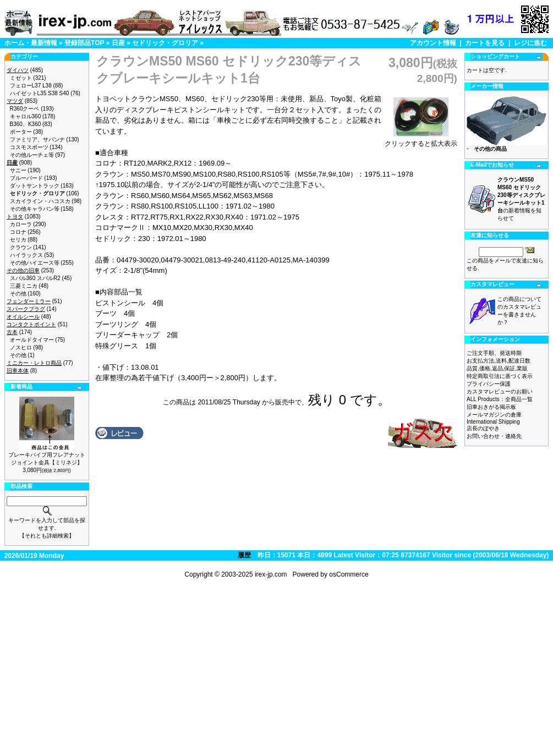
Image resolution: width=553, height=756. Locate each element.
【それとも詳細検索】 (47, 536)
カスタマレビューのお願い (500, 391)
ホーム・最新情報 (31, 43)
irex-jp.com (271, 574)
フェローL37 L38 (31, 86)
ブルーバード (26, 178)
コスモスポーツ (29, 147)
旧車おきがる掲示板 (491, 407)
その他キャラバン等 (35, 209)
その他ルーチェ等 (32, 155)
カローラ (21, 224)
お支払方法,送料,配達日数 (499, 361)
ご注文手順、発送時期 (494, 353)
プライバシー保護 (489, 384)
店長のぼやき (483, 428)
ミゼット (21, 78)
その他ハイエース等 (35, 263)
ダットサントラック (35, 186)
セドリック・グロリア (165, 43)
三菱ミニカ (24, 286)
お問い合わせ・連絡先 (494, 436)
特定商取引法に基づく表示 (500, 376)
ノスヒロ (21, 347)
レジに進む (530, 43)
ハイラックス (26, 255)
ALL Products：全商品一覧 (500, 399)
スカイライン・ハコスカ (40, 201)
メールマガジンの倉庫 (494, 415)
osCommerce (349, 574)
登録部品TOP (84, 43)
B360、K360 (26, 124)
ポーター (21, 132)
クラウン (21, 247)
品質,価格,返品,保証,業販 (497, 368)
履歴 (244, 555)
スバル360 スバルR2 (35, 278)
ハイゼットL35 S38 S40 (40, 93)
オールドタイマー (32, 340)
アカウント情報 (433, 43)
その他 (18, 294)
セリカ (18, 240)
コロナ (18, 232)
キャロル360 (26, 116)
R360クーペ (25, 109)
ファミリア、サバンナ (37, 139)
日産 (118, 43)
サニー (18, 170)
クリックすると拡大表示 (421, 140)
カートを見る (485, 43)
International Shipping (493, 422)
